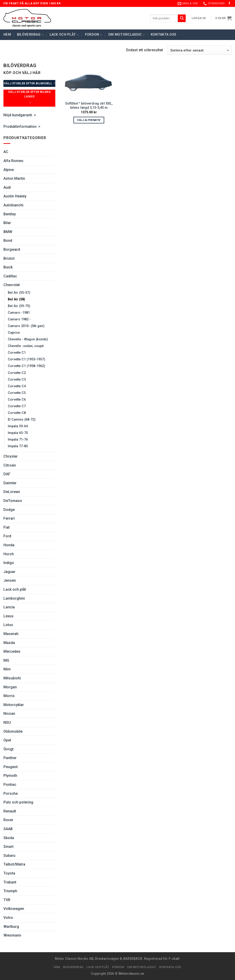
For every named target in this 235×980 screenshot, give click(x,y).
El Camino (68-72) (22, 420)
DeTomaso (13, 501)
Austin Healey (15, 196)
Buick (8, 267)
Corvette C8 (17, 413)
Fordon (94, 35)
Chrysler (11, 456)
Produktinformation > (22, 127)
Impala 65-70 (18, 433)
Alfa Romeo (13, 161)
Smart (8, 847)
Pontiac (10, 785)
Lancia (9, 607)
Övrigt (8, 749)
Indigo (9, 563)
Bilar (7, 223)
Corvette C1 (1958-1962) (27, 366)
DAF (7, 474)
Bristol (9, 258)
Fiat (7, 527)
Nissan (9, 714)
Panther (10, 758)
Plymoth (10, 776)
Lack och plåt (64, 35)
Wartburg (11, 927)
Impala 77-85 (18, 446)
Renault (10, 811)
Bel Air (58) (16, 299)
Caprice (14, 333)
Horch (9, 554)
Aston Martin (14, 178)
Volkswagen (14, 909)
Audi (7, 187)
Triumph (10, 891)
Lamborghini (14, 598)
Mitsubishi (12, 678)
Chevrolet (12, 285)
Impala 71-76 (18, 440)
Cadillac (10, 276)
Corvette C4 (17, 386)
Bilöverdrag (30, 35)
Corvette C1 (17, 353)
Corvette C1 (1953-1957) (27, 359)
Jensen (10, 580)
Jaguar (9, 572)
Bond (8, 241)
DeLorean (12, 492)
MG (6, 660)
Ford (7, 536)
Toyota (9, 873)
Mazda (9, 643)
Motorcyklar (14, 705)
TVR (7, 900)
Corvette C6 (17, 400)
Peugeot (11, 767)
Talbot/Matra (14, 864)
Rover (8, 820)
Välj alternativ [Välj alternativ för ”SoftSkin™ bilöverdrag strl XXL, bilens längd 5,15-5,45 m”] (89, 120)
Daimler (10, 483)
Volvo (8, 918)
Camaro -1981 (19, 313)
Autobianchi (13, 205)
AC (6, 152)
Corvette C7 (17, 406)
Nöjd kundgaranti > (20, 115)
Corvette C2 (17, 373)
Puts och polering (18, 802)
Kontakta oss (164, 35)
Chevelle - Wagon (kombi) (28, 339)
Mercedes (12, 651)
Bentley (10, 214)
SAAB (8, 829)
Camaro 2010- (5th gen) (26, 326)
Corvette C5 (17, 393)
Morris (9, 696)
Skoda (9, 838)
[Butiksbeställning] (200, 50)
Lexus (8, 616)
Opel (7, 740)
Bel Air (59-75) (19, 306)
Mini (7, 669)
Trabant (10, 882)
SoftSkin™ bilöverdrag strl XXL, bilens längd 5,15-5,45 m (89, 106)
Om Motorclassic (126, 35)
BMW (8, 232)
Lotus (8, 625)
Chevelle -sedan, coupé (26, 346)
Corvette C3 (17, 380)
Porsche (11, 793)
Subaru (9, 856)
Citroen (10, 465)
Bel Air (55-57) (19, 293)
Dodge (9, 510)
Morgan (10, 687)
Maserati (11, 634)
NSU (7, 722)
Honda (9, 545)
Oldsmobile (13, 731)
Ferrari (9, 518)
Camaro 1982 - (19, 319)
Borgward (12, 249)
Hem (7, 35)
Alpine (9, 170)
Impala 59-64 (18, 426)
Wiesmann (12, 935)
